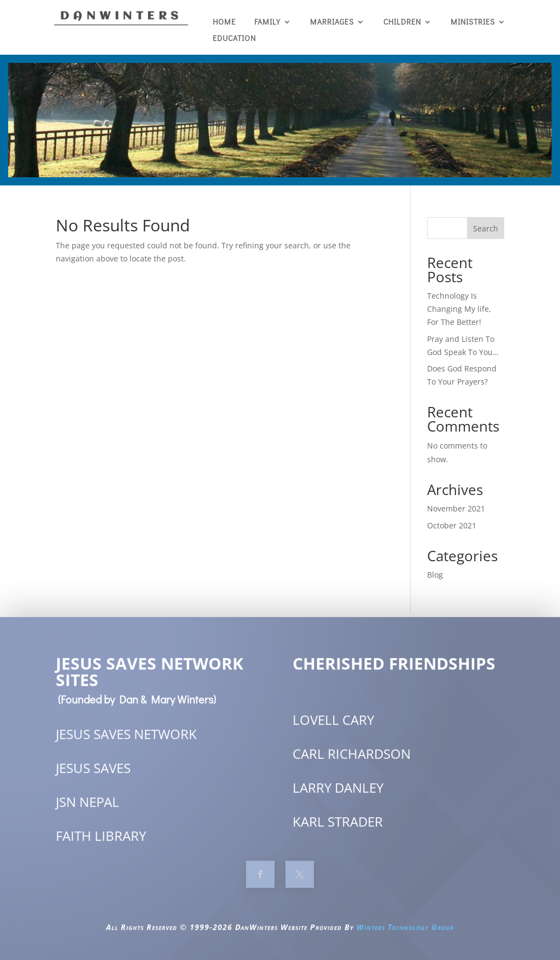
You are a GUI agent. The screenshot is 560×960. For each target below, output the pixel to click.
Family (267, 22)
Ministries (473, 22)
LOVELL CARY (333, 728)
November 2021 (456, 508)
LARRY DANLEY (338, 796)
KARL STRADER (338, 830)
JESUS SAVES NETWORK (126, 743)
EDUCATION (234, 39)
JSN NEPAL (87, 811)
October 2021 (452, 525)
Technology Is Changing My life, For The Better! (459, 309)
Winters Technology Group (405, 936)
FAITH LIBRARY (101, 845)
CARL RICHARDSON (352, 762)
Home (224, 22)
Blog (435, 575)
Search (486, 228)
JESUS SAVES (93, 777)
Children (402, 22)
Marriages (332, 22)
